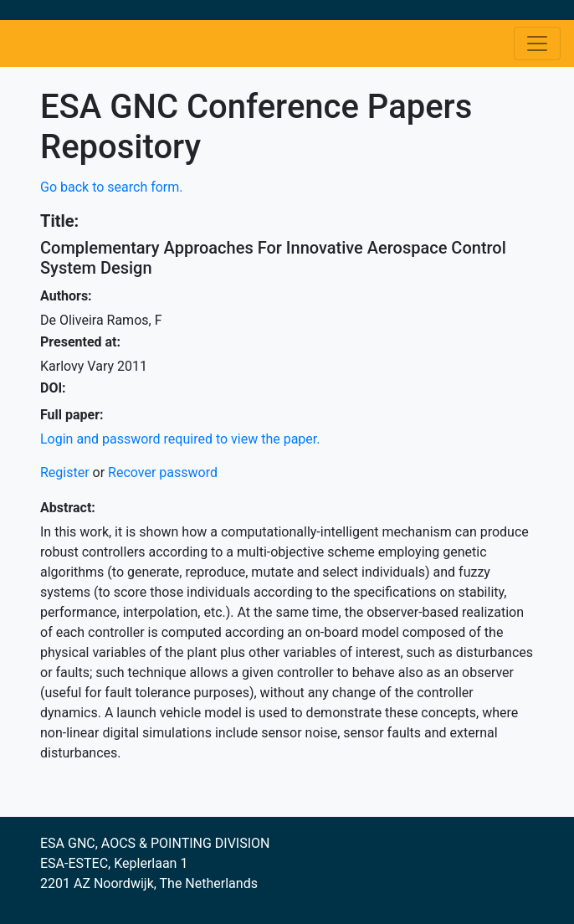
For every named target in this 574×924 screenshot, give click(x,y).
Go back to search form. (112, 187)
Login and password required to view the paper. (180, 439)
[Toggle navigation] (537, 44)
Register (65, 472)
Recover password (163, 472)
